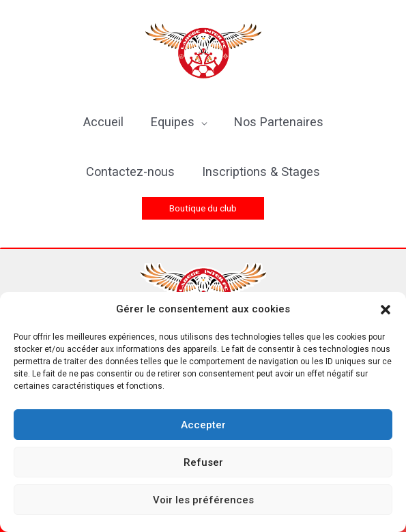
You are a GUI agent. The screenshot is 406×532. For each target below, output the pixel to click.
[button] (386, 310)
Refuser (203, 462)
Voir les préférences (203, 500)
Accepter (203, 425)
